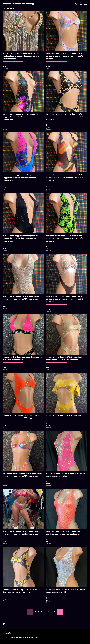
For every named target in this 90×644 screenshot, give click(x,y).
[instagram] (4, 624)
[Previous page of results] (30, 612)
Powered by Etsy (9, 640)
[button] (12, 8)
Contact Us (7, 633)
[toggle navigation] (86, 4)
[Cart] (81, 4)
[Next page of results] (60, 612)
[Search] (77, 4)
